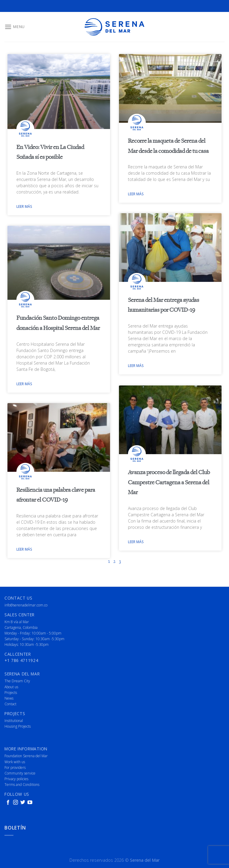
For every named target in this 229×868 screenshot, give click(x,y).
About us (11, 687)
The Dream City (17, 681)
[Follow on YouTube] (30, 803)
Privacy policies (16, 779)
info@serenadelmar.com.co (26, 605)
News (9, 698)
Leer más (24, 206)
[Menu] (15, 27)
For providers (15, 768)
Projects (11, 693)
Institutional (14, 721)
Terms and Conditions (22, 785)
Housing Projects (18, 726)
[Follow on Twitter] (23, 803)
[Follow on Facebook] (8, 803)
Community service (20, 773)
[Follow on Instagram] (16, 803)
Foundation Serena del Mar (26, 756)
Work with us (15, 762)
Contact (10, 704)
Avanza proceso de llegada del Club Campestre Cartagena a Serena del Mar (169, 482)
